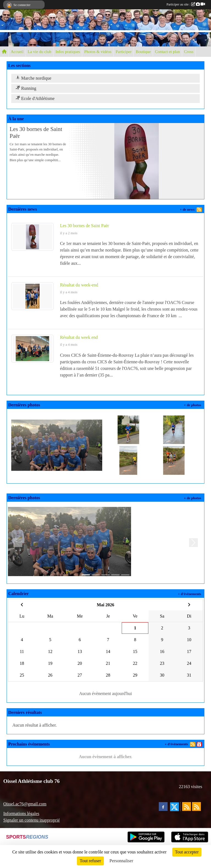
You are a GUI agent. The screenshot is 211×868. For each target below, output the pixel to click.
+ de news (187, 210)
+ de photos (192, 405)
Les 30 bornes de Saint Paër (85, 226)
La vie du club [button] (40, 52)
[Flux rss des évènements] (196, 806)
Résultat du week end (79, 337)
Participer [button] (124, 52)
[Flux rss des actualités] (187, 806)
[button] (18, 543)
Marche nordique (34, 78)
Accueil (17, 52)
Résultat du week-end (79, 285)
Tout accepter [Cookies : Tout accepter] (187, 852)
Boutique (143, 52)
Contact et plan (167, 52)
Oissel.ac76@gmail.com (25, 804)
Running (26, 88)
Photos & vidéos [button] (98, 52)
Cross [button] (189, 52)
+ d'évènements (190, 594)
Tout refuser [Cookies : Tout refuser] (90, 861)
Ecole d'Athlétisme (35, 98)
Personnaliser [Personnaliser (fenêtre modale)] (121, 861)
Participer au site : (186, 4)
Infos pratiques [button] (68, 52)
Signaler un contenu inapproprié (32, 820)
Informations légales (21, 813)
